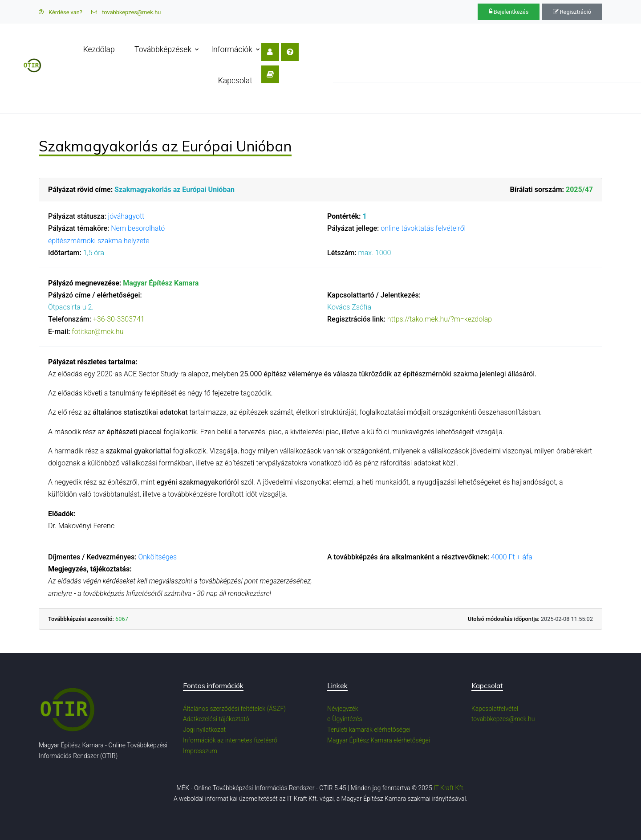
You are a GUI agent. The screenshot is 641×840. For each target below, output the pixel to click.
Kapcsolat (293, 49)
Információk (235, 49)
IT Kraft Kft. (449, 788)
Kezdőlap (103, 49)
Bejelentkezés (509, 12)
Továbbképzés (96, 98)
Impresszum (200, 751)
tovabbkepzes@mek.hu (126, 12)
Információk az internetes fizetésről (231, 740)
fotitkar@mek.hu (97, 332)
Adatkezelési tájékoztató (216, 719)
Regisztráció (572, 12)
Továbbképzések (166, 49)
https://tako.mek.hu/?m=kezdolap (440, 319)
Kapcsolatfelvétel (495, 709)
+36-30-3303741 (119, 319)
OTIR (45, 98)
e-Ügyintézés (345, 719)
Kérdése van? (61, 12)
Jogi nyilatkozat (204, 730)
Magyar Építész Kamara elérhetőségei (379, 740)
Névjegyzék (343, 709)
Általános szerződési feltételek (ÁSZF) (234, 709)
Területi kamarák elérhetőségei (369, 730)
